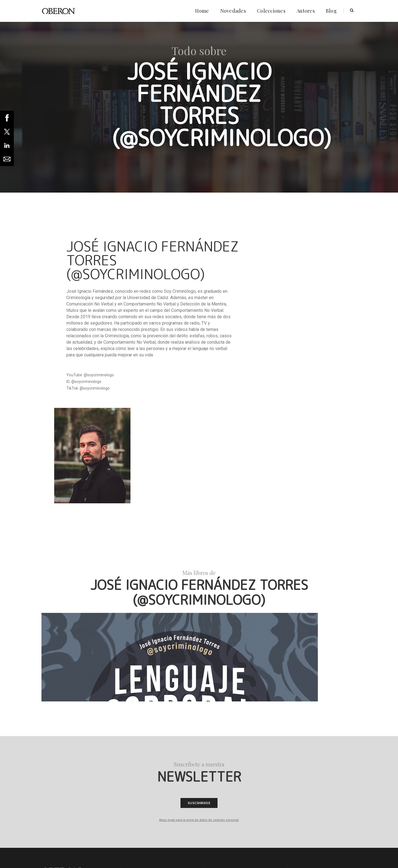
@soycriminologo (99, 376)
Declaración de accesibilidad (153, 768)
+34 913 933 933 (239, 775)
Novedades (231, 8)
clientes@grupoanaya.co (241, 769)
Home (200, 8)
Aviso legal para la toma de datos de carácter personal (199, 694)
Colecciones (269, 8)
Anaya (68, 851)
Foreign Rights (142, 775)
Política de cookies (145, 755)
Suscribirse (199, 677)
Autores (303, 8)
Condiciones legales (146, 762)
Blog (329, 8)
